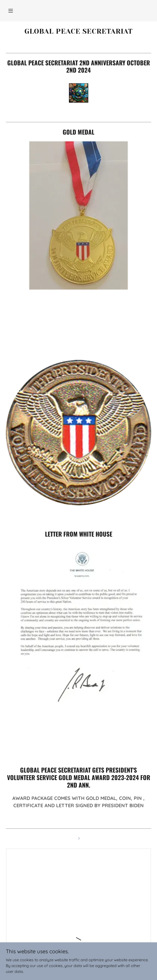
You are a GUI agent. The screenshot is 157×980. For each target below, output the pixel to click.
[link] (78, 31)
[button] (11, 11)
